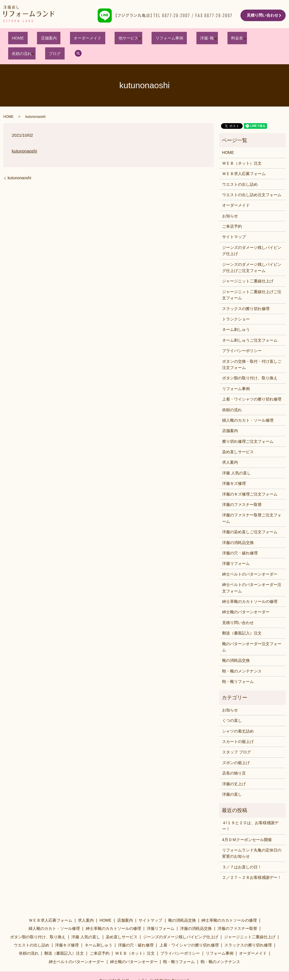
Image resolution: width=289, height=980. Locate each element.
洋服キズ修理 (234, 469)
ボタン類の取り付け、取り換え (250, 364)
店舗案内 (39, 39)
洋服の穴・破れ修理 (240, 539)
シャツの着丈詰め (238, 717)
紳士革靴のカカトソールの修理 (250, 587)
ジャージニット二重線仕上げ (248, 267)
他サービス (103, 39)
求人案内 (230, 448)
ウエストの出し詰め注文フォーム (252, 181)
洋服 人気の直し (237, 459)
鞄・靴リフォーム (238, 667)
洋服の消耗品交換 (238, 528)
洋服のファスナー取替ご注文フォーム (252, 504)
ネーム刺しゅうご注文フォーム (250, 326)
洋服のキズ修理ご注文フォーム (250, 480)
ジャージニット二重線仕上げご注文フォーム (252, 280)
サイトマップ (234, 223)
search (275, 39)
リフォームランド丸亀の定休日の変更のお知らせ (252, 839)
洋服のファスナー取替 (242, 490)
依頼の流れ (226, 39)
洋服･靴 (171, 39)
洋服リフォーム (236, 549)
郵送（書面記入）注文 (242, 619)
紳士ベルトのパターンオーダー (250, 560)
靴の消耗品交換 (236, 646)
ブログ (255, 39)
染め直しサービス (238, 438)
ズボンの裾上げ (236, 748)
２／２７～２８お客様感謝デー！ (252, 863)
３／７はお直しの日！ (242, 853)
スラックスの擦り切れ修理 (246, 294)
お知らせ (230, 202)
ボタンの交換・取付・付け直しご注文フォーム (252, 350)
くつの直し (232, 706)
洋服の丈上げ (234, 769)
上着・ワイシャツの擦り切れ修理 (252, 385)
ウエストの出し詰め (240, 170)
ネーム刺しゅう (236, 315)
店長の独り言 (234, 759)
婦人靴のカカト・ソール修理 (248, 406)
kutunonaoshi (24, 137)
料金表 (197, 39)
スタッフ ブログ (237, 738)
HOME (16, 39)
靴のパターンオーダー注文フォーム (252, 632)
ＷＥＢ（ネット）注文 (242, 149)
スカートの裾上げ (238, 727)
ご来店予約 (232, 212)
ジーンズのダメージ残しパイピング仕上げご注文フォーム (252, 253)
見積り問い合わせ (262, 15)
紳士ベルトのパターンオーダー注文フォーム (252, 574)
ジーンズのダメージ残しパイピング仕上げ (252, 236)
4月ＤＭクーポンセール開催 (247, 825)
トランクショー (236, 305)
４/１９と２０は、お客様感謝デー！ (250, 811)
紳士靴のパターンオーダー (246, 598)
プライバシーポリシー (242, 337)
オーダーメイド (70, 39)
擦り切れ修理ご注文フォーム (248, 427)
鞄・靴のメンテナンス (242, 657)
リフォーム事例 (141, 39)
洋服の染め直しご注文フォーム (250, 518)
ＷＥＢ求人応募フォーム (244, 160)
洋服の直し (232, 780)
